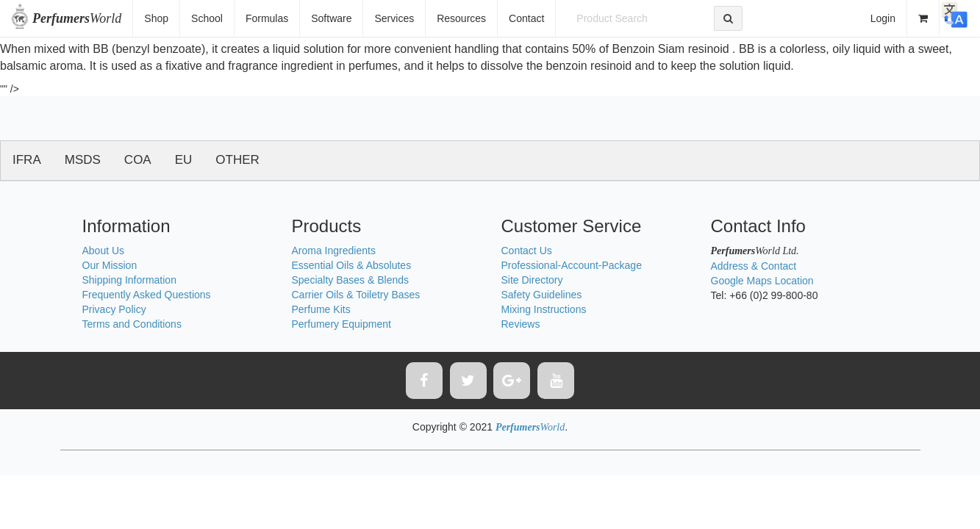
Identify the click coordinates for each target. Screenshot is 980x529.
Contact (526, 18)
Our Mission (110, 265)
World (77, 18)
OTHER (237, 160)
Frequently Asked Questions (147, 295)
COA (138, 160)
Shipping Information (129, 280)
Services (394, 18)
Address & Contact (754, 266)
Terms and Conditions (132, 324)
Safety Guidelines (542, 295)
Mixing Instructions (544, 309)
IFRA (27, 160)
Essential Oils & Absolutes (352, 265)
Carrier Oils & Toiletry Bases (356, 295)
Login (883, 18)
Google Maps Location (762, 281)
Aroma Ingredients (334, 251)
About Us (104, 251)
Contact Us (527, 251)
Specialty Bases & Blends (351, 280)
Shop (156, 18)
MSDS (83, 160)
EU (184, 160)
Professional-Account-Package (572, 265)
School (207, 18)
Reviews (521, 324)
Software (331, 18)
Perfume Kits (321, 309)
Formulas (267, 18)
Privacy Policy (114, 309)
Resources (461, 18)
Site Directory (532, 280)
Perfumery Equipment (341, 324)
